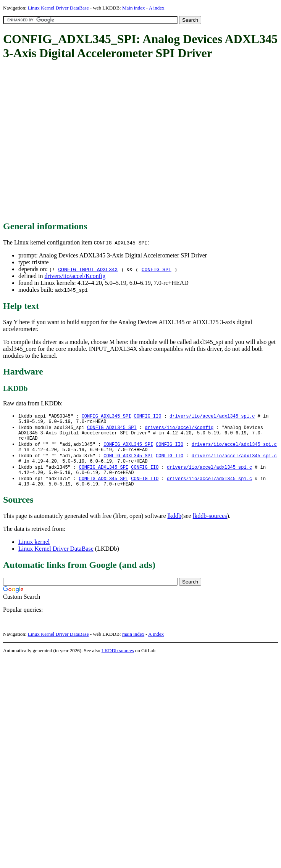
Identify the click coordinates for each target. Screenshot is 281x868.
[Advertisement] (73, 141)
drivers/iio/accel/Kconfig (75, 276)
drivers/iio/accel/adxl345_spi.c (212, 416)
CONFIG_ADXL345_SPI (107, 416)
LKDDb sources (118, 661)
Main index (134, 8)
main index (133, 644)
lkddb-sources (210, 526)
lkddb (174, 526)
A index (157, 8)
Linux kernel (34, 552)
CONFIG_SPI (157, 269)
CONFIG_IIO (147, 416)
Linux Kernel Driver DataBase (58, 8)
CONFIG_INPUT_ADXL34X (88, 269)
